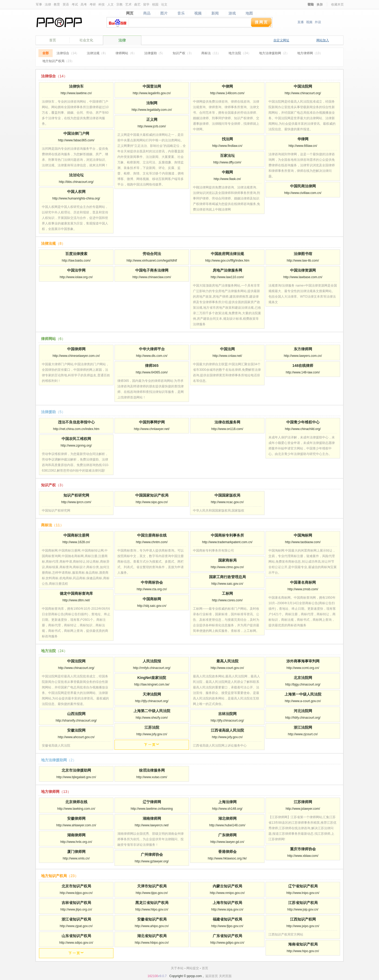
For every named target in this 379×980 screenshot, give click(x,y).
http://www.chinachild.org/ (303, 429)
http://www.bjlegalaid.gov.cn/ (76, 777)
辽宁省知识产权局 (303, 886)
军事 (39, 4)
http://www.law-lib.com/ (303, 261)
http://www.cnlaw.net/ (227, 356)
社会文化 (86, 40)
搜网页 (261, 22)
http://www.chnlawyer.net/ (152, 429)
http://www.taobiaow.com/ (303, 542)
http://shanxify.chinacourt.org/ (76, 721)
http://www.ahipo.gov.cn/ (152, 926)
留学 (146, 4)
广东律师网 (227, 835)
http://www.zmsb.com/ (303, 589)
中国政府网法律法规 (227, 254)
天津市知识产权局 (152, 886)
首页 (53, 40)
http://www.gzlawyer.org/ (152, 861)
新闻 (215, 13)
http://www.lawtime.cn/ (76, 93)
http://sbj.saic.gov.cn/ (152, 606)
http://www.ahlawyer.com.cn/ (76, 825)
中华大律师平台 (152, 349)
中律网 (227, 86)
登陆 (311, 4)
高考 (84, 4)
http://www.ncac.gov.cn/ (227, 502)
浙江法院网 (303, 727)
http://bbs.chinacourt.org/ (76, 182)
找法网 (227, 139)
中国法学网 (76, 270)
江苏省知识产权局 (303, 903)
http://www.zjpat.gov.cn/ (76, 926)
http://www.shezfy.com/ (152, 718)
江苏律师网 (303, 802)
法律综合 (68, 53)
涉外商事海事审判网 (303, 661)
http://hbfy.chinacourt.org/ (303, 718)
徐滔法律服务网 (152, 770)
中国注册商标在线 (152, 535)
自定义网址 (281, 40)
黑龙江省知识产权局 (152, 903)
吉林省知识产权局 (76, 903)
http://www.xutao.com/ (152, 777)
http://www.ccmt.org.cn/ (303, 668)
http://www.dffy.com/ (227, 162)
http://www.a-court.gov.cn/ (303, 701)
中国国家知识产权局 (152, 495)
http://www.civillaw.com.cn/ (303, 193)
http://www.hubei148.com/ (227, 825)
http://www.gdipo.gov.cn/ (227, 943)
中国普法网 (152, 86)
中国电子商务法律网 (152, 270)
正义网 (152, 119)
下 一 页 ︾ (152, 745)
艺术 (128, 4)
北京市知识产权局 (76, 886)
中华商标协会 (152, 582)
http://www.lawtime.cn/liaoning (152, 809)
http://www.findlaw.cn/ (227, 146)
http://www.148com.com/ (227, 93)
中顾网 (227, 172)
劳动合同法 (152, 254)
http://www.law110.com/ (227, 277)
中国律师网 (76, 349)
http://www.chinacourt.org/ (303, 93)
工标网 (227, 593)
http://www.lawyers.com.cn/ (303, 356)
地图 (249, 13)
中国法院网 (303, 86)
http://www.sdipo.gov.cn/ (76, 943)
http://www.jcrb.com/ (152, 126)
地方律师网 (310, 53)
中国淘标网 (303, 535)
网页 (130, 13)
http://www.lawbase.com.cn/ (303, 277)
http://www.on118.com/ (227, 429)
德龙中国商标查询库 (76, 593)
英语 (66, 4)
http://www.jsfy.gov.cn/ (152, 734)
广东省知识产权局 (227, 936)
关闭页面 (225, 976)
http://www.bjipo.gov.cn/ (76, 893)
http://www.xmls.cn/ (76, 858)
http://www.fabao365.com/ (76, 140)
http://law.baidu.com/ (76, 261)
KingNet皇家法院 (152, 678)
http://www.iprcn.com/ (76, 502)
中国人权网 (76, 192)
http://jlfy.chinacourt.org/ (227, 721)
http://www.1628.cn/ (76, 542)
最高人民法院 (227, 661)
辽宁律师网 (152, 802)
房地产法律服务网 (227, 270)
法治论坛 (76, 175)
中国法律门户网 (76, 133)
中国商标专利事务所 (227, 535)
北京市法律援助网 (76, 770)
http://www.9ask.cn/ (227, 179)
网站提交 (193, 968)
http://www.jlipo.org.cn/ (76, 909)
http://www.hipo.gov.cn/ (303, 951)
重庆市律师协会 (303, 849)
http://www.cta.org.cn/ (152, 589)
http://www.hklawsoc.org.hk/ (227, 858)
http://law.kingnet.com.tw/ (152, 684)
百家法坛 (227, 156)
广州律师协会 (152, 854)
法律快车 (76, 86)
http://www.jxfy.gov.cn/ (227, 737)
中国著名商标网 (303, 582)
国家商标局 (227, 560)
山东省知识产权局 (76, 936)
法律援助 (155, 53)
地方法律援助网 (274, 53)
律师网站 (126, 53)
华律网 (303, 139)
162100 (153, 976)
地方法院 (240, 53)
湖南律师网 (152, 818)
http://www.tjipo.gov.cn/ (152, 893)
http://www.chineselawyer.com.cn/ (76, 356)
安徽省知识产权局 (152, 919)
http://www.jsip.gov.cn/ (303, 909)
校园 (155, 4)
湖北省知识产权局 (152, 936)
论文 (164, 4)
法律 (48, 4)
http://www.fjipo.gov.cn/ (227, 926)
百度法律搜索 (76, 254)
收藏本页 (337, 4)
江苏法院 (152, 727)
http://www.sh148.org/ (227, 809)
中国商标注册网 (76, 535)
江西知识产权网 (303, 919)
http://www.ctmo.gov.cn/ (227, 567)
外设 (318, 22)
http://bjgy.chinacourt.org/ (303, 684)
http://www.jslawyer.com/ (303, 809)
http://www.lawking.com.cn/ (76, 809)
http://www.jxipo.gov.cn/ (303, 926)
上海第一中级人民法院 (303, 694)
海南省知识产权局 (303, 944)
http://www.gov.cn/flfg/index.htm (227, 261)
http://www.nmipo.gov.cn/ (227, 893)
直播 (301, 22)
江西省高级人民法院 (227, 730)
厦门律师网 (76, 852)
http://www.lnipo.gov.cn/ (303, 893)
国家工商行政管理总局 (227, 577)
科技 (102, 4)
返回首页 (212, 976)
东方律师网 (303, 349)
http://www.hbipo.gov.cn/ (152, 943)
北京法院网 (303, 678)
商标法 (211, 53)
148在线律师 (303, 366)
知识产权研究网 (76, 495)
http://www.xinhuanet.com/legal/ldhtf (152, 261)
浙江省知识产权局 (76, 919)
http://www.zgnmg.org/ (76, 446)
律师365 (152, 366)
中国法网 (227, 349)
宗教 (119, 4)
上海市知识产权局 (227, 903)
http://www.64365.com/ (152, 372)
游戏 (232, 13)
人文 (111, 4)
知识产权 (183, 53)
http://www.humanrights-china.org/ (76, 198)
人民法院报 (152, 661)
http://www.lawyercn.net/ (152, 825)
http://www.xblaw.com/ (303, 856)
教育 (57, 4)
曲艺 (137, 4)
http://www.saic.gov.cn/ (227, 584)
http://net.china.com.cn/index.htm (76, 429)
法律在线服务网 (227, 422)
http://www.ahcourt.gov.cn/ (76, 737)
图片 (164, 13)
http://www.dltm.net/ (76, 600)
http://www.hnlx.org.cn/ (76, 842)
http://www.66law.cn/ (303, 146)
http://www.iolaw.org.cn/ (76, 277)
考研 (93, 4)
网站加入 (323, 40)
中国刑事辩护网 (152, 422)
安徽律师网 (76, 818)
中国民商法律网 (303, 186)
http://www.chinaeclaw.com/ (152, 277)
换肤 (320, 4)
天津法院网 (152, 694)
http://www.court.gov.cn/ (227, 668)
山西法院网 (76, 714)
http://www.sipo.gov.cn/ (152, 502)
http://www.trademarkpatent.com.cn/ (227, 542)
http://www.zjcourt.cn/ (303, 734)
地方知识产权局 (58, 61)
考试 (75, 4)
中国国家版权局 (227, 495)
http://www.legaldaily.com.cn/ (152, 110)
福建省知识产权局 (227, 919)
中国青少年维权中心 (303, 422)
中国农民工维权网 (76, 439)
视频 (198, 13)
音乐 (181, 13)
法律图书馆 (303, 254)
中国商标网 (152, 599)
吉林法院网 (227, 714)
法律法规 (97, 53)
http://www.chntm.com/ (152, 542)
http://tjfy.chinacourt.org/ (152, 701)
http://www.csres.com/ (227, 600)
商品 (147, 13)
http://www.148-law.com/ (303, 372)
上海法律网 (227, 802)
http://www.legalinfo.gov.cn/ (152, 93)
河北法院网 (303, 711)
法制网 (152, 103)
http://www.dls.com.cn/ (152, 356)
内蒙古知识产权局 (227, 886)
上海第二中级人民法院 (152, 711)
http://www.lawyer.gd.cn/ (227, 842)
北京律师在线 (76, 802)
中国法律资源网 (303, 270)
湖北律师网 (227, 818)
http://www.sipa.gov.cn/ (227, 909)
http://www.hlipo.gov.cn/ (152, 909)
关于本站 (177, 968)
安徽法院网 (76, 730)
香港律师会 (227, 852)
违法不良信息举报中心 (76, 422)
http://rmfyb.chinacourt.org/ (152, 668)
